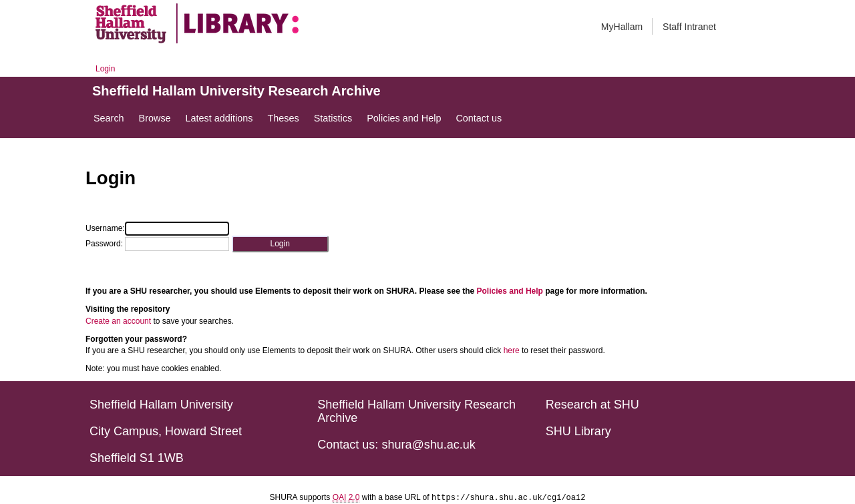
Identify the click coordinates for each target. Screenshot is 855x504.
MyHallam (622, 27)
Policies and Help (510, 291)
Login (105, 69)
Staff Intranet (689, 27)
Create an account (118, 321)
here (512, 350)
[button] (280, 244)
